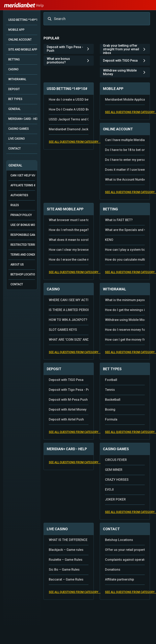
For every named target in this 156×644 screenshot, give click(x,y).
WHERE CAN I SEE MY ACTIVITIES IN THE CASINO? (69, 300)
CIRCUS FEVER (116, 460)
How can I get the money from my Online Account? (125, 340)
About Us (17, 265)
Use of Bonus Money (23, 225)
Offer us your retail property (125, 550)
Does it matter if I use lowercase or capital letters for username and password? (125, 170)
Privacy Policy (21, 215)
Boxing (110, 409)
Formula (111, 419)
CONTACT (15, 149)
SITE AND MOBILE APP (23, 50)
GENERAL (14, 109)
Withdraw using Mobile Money (125, 320)
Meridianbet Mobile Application (125, 100)
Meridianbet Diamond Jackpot (69, 129)
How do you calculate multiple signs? (125, 260)
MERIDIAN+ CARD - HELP (23, 119)
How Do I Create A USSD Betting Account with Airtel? (69, 109)
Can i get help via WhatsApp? (23, 175)
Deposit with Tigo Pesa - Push (69, 390)
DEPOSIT (14, 89)
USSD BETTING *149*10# (23, 20)
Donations (113, 570)
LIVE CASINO (17, 139)
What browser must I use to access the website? (69, 220)
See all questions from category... (75, 142)
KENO (109, 240)
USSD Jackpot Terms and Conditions (69, 119)
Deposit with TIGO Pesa (66, 380)
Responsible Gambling (23, 235)
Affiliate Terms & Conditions (23, 185)
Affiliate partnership (120, 579)
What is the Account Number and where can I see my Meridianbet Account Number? (125, 180)
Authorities (19, 195)
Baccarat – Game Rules (66, 579)
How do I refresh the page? (69, 230)
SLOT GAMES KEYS (63, 330)
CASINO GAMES (19, 129)
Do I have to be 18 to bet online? (125, 150)
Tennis (110, 390)
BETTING (14, 59)
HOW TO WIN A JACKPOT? (68, 320)
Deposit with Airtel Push (66, 419)
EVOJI (109, 490)
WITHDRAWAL (17, 79)
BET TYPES (15, 99)
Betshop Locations (23, 274)
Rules (15, 205)
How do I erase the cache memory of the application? (69, 260)
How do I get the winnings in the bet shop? (125, 310)
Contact (17, 284)
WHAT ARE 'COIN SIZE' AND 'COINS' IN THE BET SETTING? (69, 340)
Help (24, 5)
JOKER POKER (115, 499)
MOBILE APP (16, 30)
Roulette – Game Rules (66, 560)
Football (111, 380)
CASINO (13, 69)
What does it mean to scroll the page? (69, 240)
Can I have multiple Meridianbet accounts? (125, 140)
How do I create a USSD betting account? (69, 100)
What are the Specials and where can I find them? (125, 230)
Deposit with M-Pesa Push (68, 400)
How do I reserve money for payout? (125, 330)
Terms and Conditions (23, 255)
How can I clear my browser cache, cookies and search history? (69, 250)
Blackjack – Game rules (66, 550)
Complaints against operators (125, 560)
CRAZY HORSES (117, 480)
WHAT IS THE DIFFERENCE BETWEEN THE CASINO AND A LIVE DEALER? (69, 540)
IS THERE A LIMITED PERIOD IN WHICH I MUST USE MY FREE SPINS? (69, 310)
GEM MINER (114, 470)
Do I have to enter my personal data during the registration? (125, 160)
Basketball (113, 400)
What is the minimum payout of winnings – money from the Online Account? (125, 300)
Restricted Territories (23, 245)
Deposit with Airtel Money (68, 409)
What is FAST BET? (119, 220)
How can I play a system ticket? (125, 250)
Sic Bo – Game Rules (64, 570)
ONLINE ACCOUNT (20, 40)
